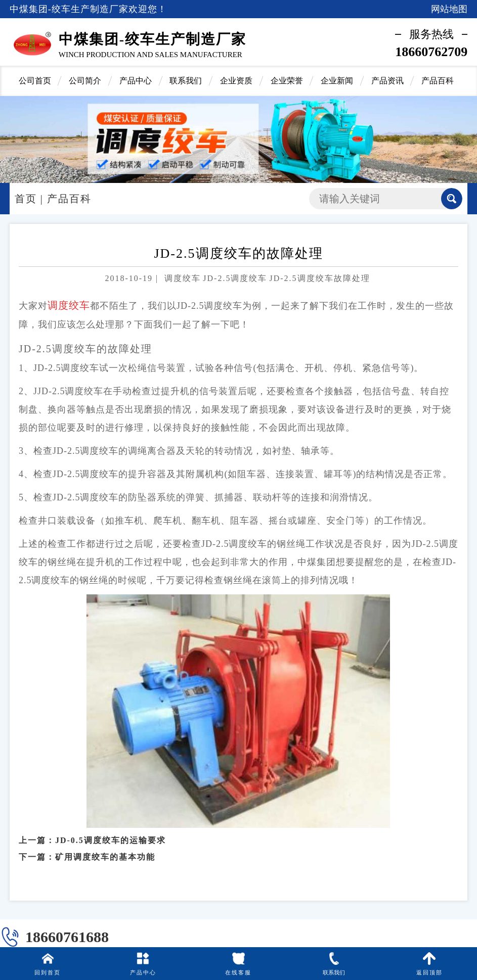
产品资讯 (387, 81)
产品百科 (438, 81)
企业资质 (236, 81)
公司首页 (35, 81)
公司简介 (85, 81)
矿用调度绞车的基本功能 (105, 851)
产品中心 (136, 81)
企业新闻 (337, 81)
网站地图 (449, 9)
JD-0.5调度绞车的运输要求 (111, 835)
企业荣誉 (287, 81)
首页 (26, 199)
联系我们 (186, 81)
